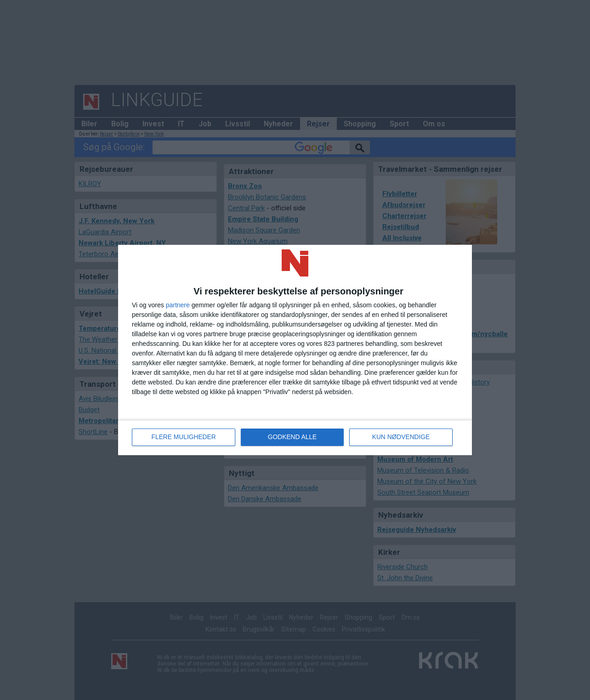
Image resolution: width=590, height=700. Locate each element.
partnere (178, 305)
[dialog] (295, 350)
